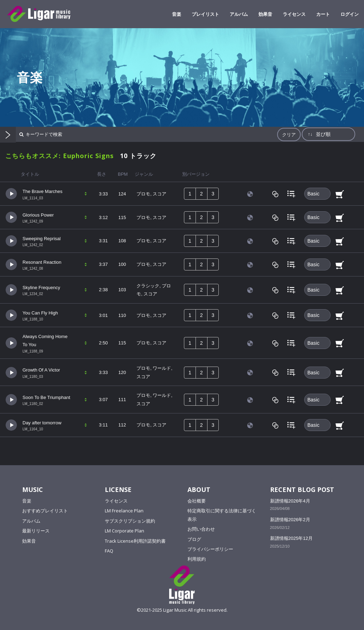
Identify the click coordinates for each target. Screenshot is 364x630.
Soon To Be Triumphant (46, 397)
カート (323, 14)
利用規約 (197, 559)
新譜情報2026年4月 (290, 501)
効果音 (265, 14)
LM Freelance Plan (124, 511)
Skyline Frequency (41, 288)
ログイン (350, 14)
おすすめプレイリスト (45, 511)
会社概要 (197, 501)
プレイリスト (205, 14)
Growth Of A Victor (41, 370)
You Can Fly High (40, 313)
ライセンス (294, 14)
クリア (289, 135)
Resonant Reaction (42, 262)
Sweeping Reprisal (41, 239)
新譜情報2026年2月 (290, 520)
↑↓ (310, 134)
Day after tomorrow (42, 423)
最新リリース (36, 531)
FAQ (109, 551)
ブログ (194, 539)
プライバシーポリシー (210, 549)
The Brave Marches (42, 191)
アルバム (239, 14)
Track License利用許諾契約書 (135, 541)
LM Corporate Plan (124, 531)
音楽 (177, 14)
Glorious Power (38, 215)
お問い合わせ (201, 529)
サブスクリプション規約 (130, 521)
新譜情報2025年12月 (291, 538)
